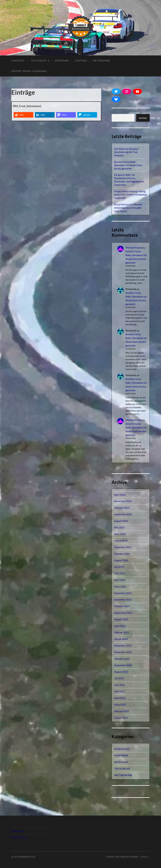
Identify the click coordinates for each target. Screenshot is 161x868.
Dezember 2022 (123, 645)
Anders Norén (129, 857)
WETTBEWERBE (123, 775)
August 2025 (121, 521)
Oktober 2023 (122, 606)
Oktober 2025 (122, 508)
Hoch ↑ (145, 857)
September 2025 (123, 514)
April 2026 (120, 495)
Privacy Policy (19, 837)
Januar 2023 (121, 639)
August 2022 (121, 672)
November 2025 (123, 501)
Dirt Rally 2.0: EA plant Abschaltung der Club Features (126, 152)
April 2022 (120, 698)
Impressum (17, 831)
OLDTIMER (81, 61)
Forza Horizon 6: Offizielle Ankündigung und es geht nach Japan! (128, 208)
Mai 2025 (119, 527)
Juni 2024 (119, 573)
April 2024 (120, 580)
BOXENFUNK (62, 61)
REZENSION (121, 762)
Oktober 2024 (122, 554)
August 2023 (121, 619)
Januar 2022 (121, 718)
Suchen (143, 118)
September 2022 (123, 665)
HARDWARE (121, 755)
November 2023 (123, 599)
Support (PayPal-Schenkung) (29, 71)
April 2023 (120, 626)
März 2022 (120, 704)
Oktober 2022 (122, 659)
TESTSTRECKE (39, 61)
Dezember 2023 (123, 593)
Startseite (18, 61)
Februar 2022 (121, 711)
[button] (24, 115)
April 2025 (120, 534)
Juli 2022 (119, 678)
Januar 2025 (121, 540)
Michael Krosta (134, 247)
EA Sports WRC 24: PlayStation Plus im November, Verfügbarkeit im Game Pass (129, 180)
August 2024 (121, 560)
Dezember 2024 (123, 547)
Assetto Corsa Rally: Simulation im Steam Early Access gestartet (128, 165)
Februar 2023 (121, 632)
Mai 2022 (119, 691)
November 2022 (123, 652)
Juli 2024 (119, 567)
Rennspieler (28, 857)
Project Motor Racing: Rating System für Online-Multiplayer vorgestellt (131, 195)
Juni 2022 (119, 685)
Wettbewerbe (102, 61)
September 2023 (123, 613)
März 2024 (120, 586)
